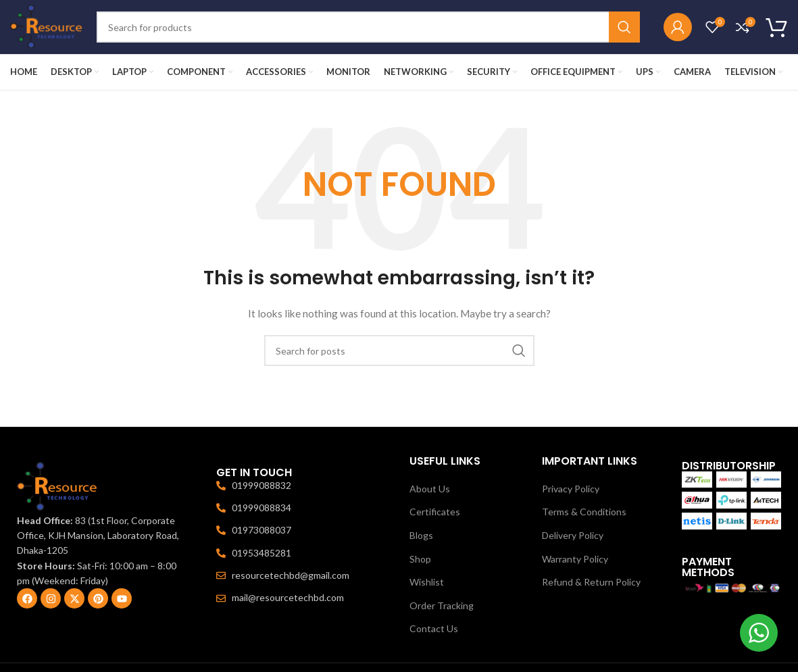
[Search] (368, 27)
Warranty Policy (575, 559)
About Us (430, 489)
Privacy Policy (571, 489)
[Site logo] (47, 26)
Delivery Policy (573, 535)
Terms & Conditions (584, 512)
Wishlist (427, 582)
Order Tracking (442, 605)
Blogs (421, 535)
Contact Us (434, 628)
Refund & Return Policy (591, 582)
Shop (420, 559)
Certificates (435, 512)
